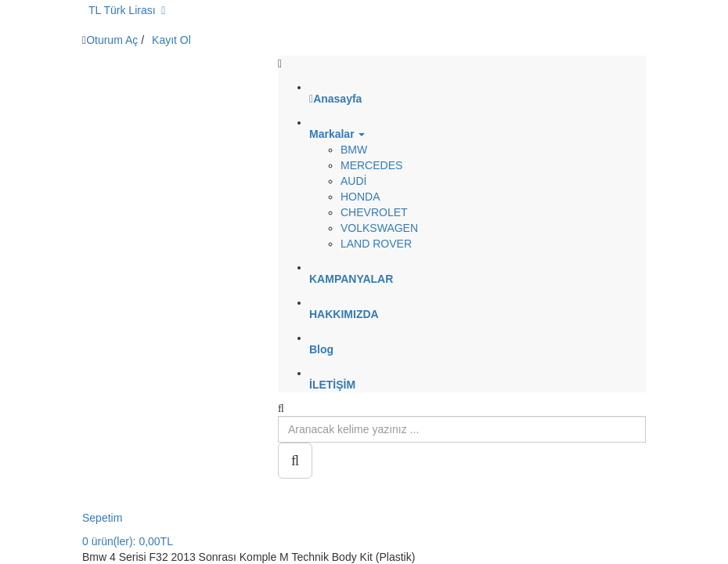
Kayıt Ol (171, 40)
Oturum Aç (112, 40)
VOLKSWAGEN (379, 228)
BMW (354, 150)
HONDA (360, 197)
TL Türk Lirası (127, 10)
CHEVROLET (374, 212)
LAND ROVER (376, 244)
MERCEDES (371, 165)
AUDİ (353, 181)
